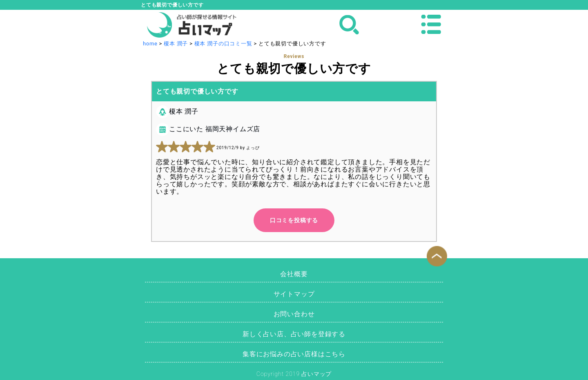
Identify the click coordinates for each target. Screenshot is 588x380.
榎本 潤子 (176, 44)
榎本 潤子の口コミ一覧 (223, 44)
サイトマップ (294, 294)
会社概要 (294, 274)
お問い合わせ (294, 314)
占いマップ (316, 374)
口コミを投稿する (294, 220)
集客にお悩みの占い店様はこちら (294, 354)
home (150, 44)
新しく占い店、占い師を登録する (294, 334)
